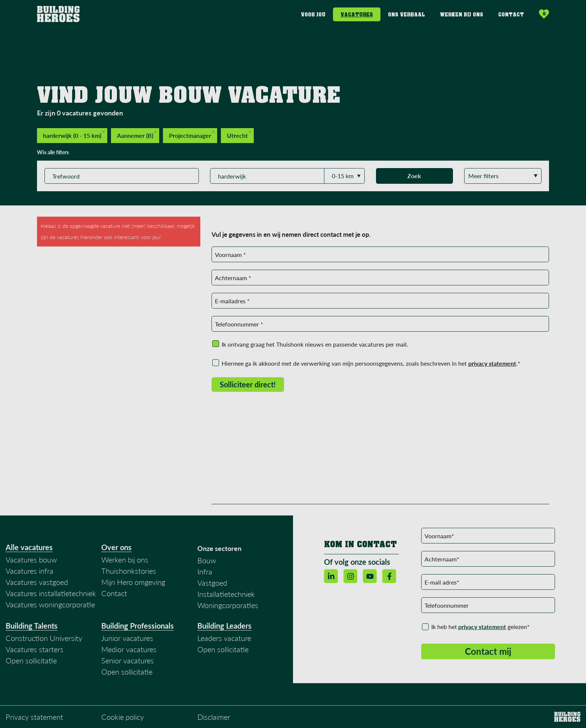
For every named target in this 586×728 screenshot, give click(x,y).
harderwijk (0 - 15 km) (74, 135)
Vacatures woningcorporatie (50, 604)
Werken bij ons (462, 15)
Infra (205, 571)
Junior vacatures (127, 638)
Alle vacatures (29, 547)
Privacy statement (34, 717)
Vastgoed (212, 583)
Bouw (207, 560)
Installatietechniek (226, 594)
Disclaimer (214, 717)
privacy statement (482, 627)
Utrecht (239, 135)
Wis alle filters (53, 152)
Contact (511, 15)
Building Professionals (138, 626)
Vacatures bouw (31, 560)
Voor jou (313, 15)
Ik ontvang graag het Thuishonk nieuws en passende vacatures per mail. (315, 344)
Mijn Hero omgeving (133, 582)
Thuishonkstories (129, 571)
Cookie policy (123, 717)
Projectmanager (192, 135)
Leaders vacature (224, 638)
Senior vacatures (128, 660)
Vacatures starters (35, 649)
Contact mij (488, 651)
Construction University (44, 638)
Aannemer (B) (137, 135)
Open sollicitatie (31, 660)
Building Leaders (224, 626)
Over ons (116, 547)
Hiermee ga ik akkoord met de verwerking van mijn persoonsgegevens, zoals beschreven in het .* (371, 363)
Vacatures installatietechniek (51, 593)
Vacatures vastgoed (37, 582)
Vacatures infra (30, 571)
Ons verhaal (406, 15)
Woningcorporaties (228, 605)
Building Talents (32, 626)
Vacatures (357, 15)
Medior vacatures (129, 649)
